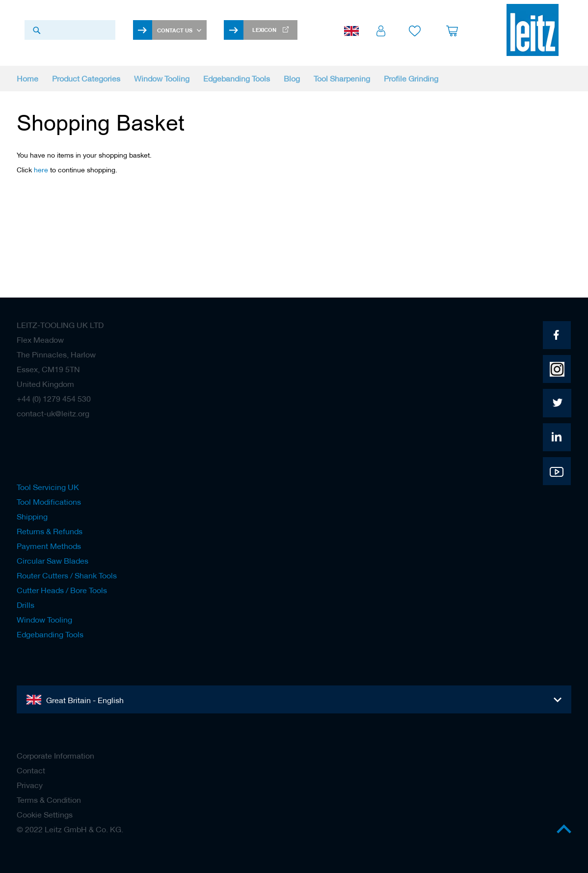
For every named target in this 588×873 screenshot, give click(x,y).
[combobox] (70, 30)
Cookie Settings (45, 815)
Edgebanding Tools (50, 634)
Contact (31, 770)
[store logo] (533, 30)
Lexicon (264, 30)
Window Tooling (44, 620)
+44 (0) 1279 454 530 (54, 399)
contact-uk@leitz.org (53, 413)
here (41, 170)
